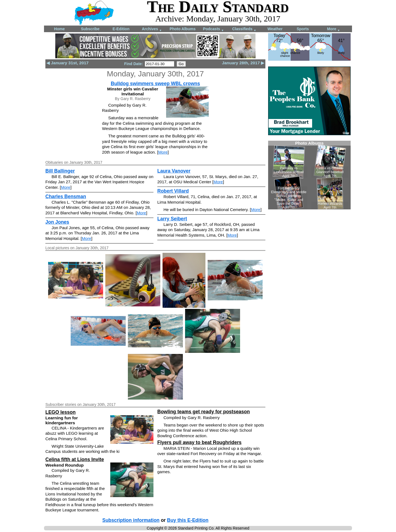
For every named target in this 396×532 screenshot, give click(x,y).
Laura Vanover (174, 171)
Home (60, 29)
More (333, 29)
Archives (152, 29)
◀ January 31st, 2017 (68, 63)
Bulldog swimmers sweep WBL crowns (155, 84)
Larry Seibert (172, 219)
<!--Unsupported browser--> (309, 175)
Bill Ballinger (60, 171)
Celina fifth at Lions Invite (75, 459)
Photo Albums (183, 29)
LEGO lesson (61, 412)
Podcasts (213, 29)
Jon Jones (57, 222)
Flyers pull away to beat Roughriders (199, 442)
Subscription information (131, 520)
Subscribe (90, 29)
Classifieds (244, 29)
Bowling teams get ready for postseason (204, 412)
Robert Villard (173, 191)
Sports (303, 29)
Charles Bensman (66, 196)
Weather (275, 29)
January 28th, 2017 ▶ (243, 63)
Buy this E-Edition (188, 520)
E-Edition (121, 29)
